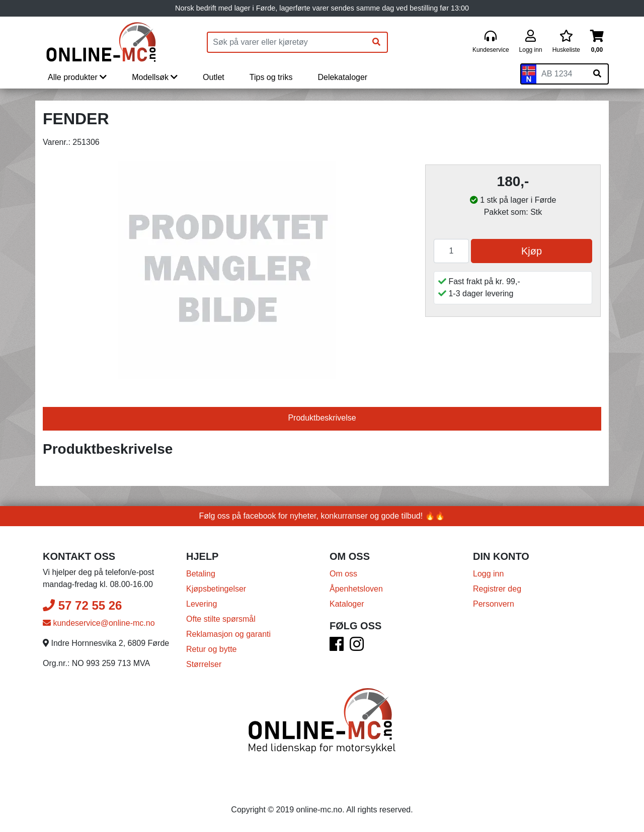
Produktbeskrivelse (322, 418)
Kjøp (532, 251)
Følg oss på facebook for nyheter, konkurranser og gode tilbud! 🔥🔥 (322, 516)
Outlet (214, 77)
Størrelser (204, 664)
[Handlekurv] (597, 42)
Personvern (494, 604)
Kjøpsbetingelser (216, 589)
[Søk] (376, 42)
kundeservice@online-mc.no (99, 623)
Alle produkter (77, 77)
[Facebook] (337, 647)
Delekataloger (342, 77)
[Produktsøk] (287, 42)
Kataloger (347, 604)
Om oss (343, 574)
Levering (202, 604)
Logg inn (488, 574)
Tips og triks (271, 77)
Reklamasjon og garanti (228, 634)
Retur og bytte (212, 649)
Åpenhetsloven (356, 589)
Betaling (201, 574)
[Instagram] (357, 647)
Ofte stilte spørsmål (221, 619)
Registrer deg (497, 589)
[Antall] (451, 251)
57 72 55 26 (82, 605)
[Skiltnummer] (561, 74)
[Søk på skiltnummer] (597, 74)
